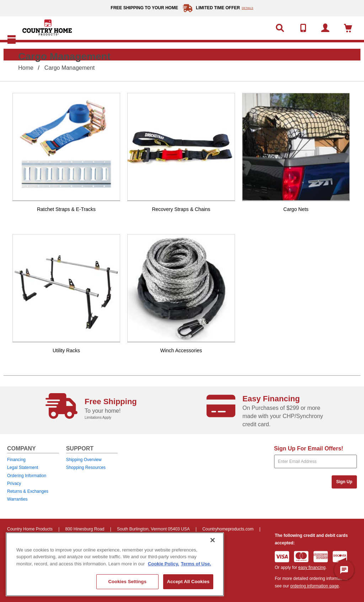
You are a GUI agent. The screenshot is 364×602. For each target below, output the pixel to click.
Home (26, 68)
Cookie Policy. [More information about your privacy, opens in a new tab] (164, 564)
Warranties (17, 499)
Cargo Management (69, 68)
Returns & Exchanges (28, 491)
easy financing (312, 567)
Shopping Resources (86, 468)
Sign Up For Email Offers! (309, 448)
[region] (115, 564)
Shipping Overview (84, 460)
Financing (16, 460)
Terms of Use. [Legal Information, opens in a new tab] (196, 564)
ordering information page (314, 586)
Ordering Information (27, 476)
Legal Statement (23, 468)
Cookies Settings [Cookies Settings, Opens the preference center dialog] (127, 582)
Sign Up (344, 482)
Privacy (14, 484)
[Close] (213, 540)
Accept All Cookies (188, 582)
